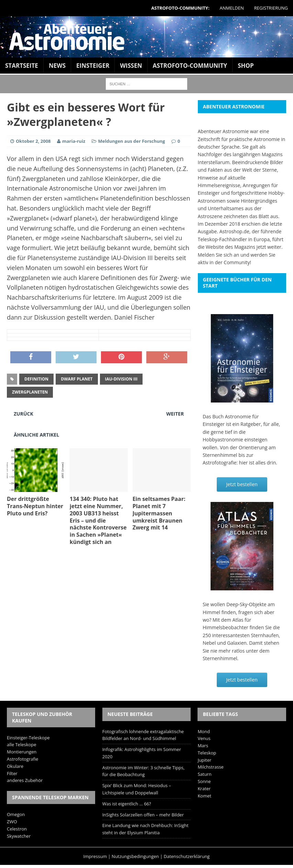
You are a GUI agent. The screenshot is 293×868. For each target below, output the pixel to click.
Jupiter (204, 760)
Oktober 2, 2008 (33, 141)
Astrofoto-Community (190, 66)
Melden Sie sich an (219, 255)
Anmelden (232, 8)
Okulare (15, 766)
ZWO (12, 822)
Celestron (17, 829)
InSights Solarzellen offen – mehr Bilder (143, 815)
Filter (12, 773)
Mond (204, 731)
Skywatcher (19, 836)
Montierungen (22, 752)
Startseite (22, 66)
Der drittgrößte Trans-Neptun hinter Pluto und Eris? (35, 506)
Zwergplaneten (30, 392)
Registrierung (271, 8)
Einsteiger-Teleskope (28, 738)
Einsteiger (93, 66)
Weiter (175, 414)
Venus (204, 738)
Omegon (16, 814)
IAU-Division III (121, 379)
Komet (204, 796)
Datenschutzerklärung (187, 856)
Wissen (131, 66)
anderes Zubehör (25, 780)
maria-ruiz (74, 141)
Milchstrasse (211, 767)
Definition (36, 379)
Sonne (204, 781)
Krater (204, 789)
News (57, 66)
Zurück (24, 414)
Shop (246, 66)
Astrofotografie (22, 759)
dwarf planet (77, 379)
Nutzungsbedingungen (135, 856)
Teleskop (207, 753)
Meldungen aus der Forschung (132, 141)
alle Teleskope (22, 744)
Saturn (204, 774)
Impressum (95, 856)
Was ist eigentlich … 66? (127, 804)
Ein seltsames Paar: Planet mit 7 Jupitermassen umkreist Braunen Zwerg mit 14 (159, 513)
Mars (203, 746)
